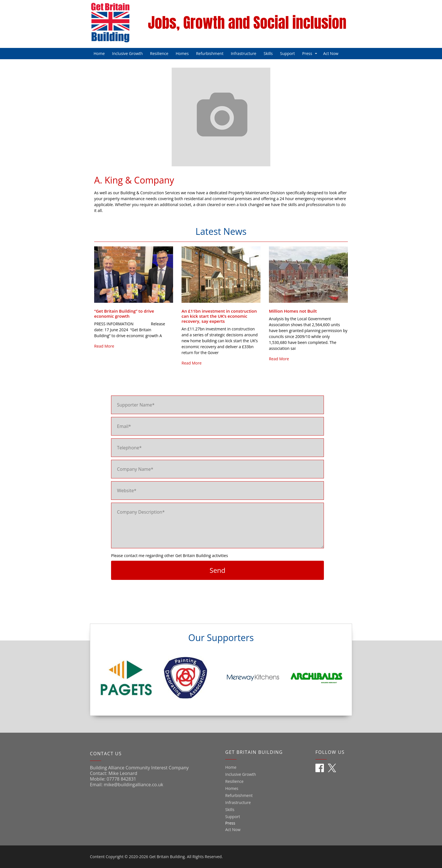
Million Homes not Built (293, 311)
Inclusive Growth (128, 53)
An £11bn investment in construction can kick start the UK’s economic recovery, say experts (219, 316)
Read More (104, 346)
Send (217, 570)
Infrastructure (244, 53)
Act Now (331, 53)
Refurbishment (210, 53)
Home (99, 53)
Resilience (159, 53)
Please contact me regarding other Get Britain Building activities (170, 556)
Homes (182, 53)
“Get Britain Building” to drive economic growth (124, 313)
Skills (268, 53)
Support (288, 53)
